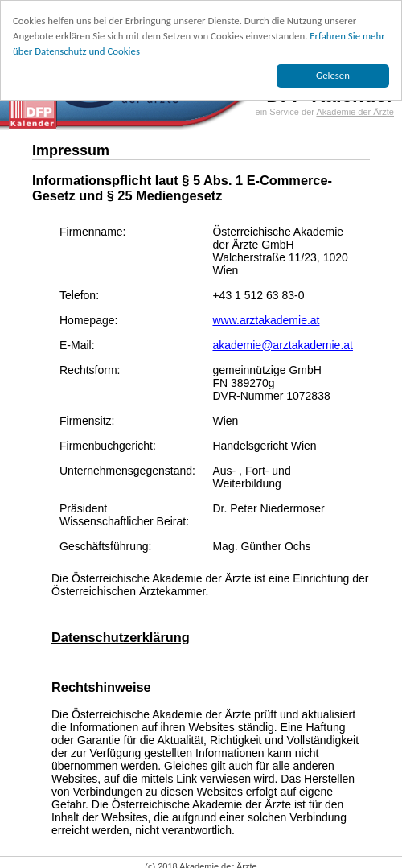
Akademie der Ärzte (355, 112)
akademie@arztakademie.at (283, 345)
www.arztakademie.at (266, 320)
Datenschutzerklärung (121, 637)
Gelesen (333, 75)
